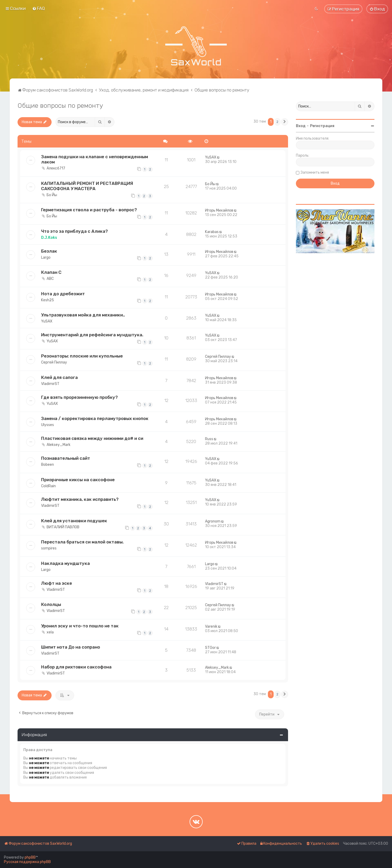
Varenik (211, 626)
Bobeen (48, 465)
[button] (285, 122)
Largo (46, 257)
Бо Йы (52, 195)
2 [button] (277, 122)
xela (50, 632)
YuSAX (211, 157)
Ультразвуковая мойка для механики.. (83, 315)
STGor (210, 648)
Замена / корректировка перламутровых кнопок (95, 418)
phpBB (30, 857)
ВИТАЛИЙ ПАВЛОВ (63, 527)
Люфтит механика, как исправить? (80, 499)
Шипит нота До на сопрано (71, 647)
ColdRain (48, 486)
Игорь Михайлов (219, 210)
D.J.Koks (49, 238)
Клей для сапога (59, 377)
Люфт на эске (57, 583)
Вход (301, 126)
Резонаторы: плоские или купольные (82, 356)
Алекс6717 (56, 168)
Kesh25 (48, 300)
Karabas (212, 232)
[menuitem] (38, 8)
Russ (209, 439)
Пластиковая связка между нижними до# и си (92, 438)
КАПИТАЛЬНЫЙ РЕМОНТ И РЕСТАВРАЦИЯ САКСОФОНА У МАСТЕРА (87, 186)
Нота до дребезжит (63, 294)
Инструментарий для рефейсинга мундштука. (92, 335)
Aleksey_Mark (59, 445)
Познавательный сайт (66, 458)
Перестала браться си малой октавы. (82, 542)
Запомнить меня (315, 172)
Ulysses (48, 425)
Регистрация (322, 126)
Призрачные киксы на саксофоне (78, 480)
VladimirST (50, 384)
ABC (50, 279)
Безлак (49, 251)
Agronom (213, 521)
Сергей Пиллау (54, 362)
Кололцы (51, 604)
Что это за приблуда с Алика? (74, 231)
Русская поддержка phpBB (27, 862)
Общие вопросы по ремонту (60, 105)
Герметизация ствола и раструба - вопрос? (89, 210)
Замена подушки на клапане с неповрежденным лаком (95, 159)
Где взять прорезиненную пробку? (79, 397)
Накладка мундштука (65, 563)
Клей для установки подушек (74, 521)
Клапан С (51, 272)
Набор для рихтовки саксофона (76, 667)
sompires (49, 548)
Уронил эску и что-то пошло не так (80, 626)
